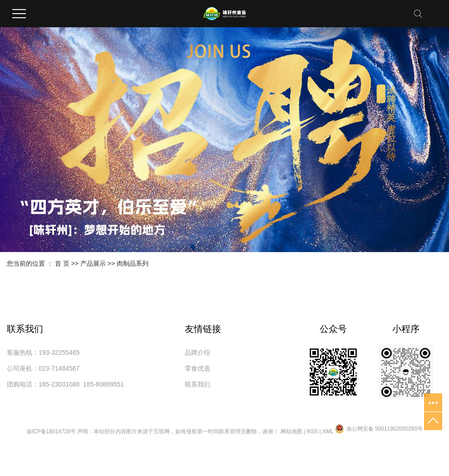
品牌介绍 (197, 352)
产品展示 (93, 263)
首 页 (62, 263)
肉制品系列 (133, 263)
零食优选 (197, 368)
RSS (313, 431)
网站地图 (291, 431)
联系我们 (197, 384)
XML (328, 431)
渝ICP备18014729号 (51, 431)
